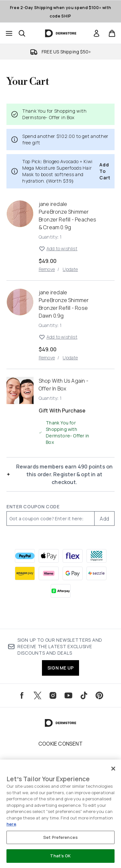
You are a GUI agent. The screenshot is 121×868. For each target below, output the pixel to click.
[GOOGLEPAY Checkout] (73, 573)
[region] (60, 814)
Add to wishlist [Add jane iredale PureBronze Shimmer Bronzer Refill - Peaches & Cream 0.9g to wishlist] (58, 249)
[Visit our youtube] (68, 695)
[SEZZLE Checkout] (96, 573)
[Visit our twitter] (37, 695)
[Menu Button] (9, 33)
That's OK (60, 856)
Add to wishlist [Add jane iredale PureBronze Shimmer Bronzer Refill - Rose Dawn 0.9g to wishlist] (58, 337)
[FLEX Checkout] (73, 556)
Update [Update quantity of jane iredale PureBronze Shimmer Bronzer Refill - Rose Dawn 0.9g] (70, 358)
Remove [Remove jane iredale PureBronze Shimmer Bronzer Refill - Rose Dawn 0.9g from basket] (47, 358)
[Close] (113, 769)
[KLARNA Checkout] (49, 573)
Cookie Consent (60, 744)
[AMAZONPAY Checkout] (25, 573)
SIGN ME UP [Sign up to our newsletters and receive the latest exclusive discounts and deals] (60, 668)
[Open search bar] (22, 33)
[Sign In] (96, 33)
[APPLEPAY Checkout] (49, 556)
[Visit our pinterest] (99, 695)
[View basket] (112, 33)
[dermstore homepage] (60, 33)
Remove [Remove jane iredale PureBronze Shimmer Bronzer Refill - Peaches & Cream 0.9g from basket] (47, 269)
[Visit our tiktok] (84, 695)
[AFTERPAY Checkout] (61, 591)
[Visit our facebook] (22, 695)
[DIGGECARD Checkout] (96, 556)
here (11, 824)
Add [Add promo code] (104, 519)
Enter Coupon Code (33, 507)
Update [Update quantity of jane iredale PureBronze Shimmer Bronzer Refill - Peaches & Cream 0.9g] (70, 269)
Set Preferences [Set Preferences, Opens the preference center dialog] (60, 837)
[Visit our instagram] (53, 695)
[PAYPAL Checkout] (25, 556)
